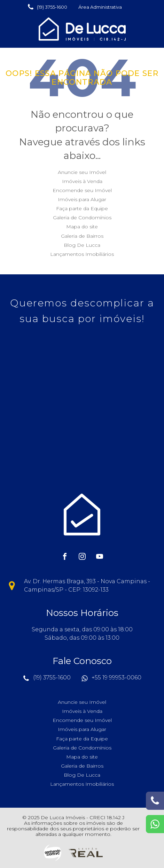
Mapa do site (82, 227)
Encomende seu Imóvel (82, 190)
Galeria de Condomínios (82, 218)
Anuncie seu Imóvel (82, 172)
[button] (47, 7)
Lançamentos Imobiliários (82, 254)
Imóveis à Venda (82, 181)
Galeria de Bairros (82, 236)
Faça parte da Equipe (82, 208)
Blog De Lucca (82, 245)
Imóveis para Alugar (82, 199)
